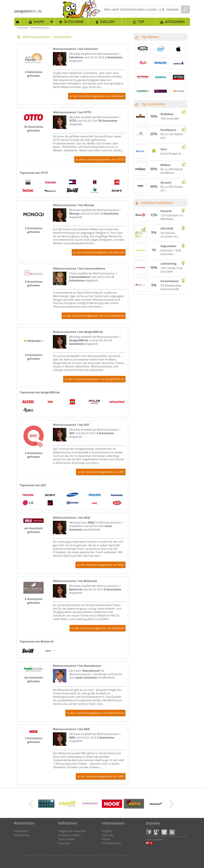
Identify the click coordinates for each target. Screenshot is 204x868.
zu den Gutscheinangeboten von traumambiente (93, 316)
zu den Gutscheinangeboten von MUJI (100, 565)
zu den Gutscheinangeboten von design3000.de (94, 379)
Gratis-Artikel (66, 839)
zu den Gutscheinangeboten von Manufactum (95, 713)
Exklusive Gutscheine (157, 203)
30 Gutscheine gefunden (34, 129)
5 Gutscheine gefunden (34, 283)
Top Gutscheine (153, 104)
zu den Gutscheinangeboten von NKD (101, 776)
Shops (39, 22)
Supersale (64, 843)
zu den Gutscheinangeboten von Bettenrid (97, 628)
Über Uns (108, 835)
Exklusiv (107, 22)
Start (18, 22)
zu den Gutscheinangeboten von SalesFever (97, 96)
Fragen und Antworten (72, 831)
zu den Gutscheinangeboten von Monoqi (99, 252)
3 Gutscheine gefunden (34, 740)
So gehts (107, 831)
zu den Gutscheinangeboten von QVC (101, 472)
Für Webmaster (112, 843)
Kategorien (175, 22)
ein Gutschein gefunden (34, 530)
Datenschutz (22, 835)
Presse (106, 839)
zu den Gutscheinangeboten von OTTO (100, 159)
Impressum (21, 831)
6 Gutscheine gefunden (34, 601)
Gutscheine (74, 22)
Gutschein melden (70, 835)
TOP (141, 22)
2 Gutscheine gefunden (34, 74)
